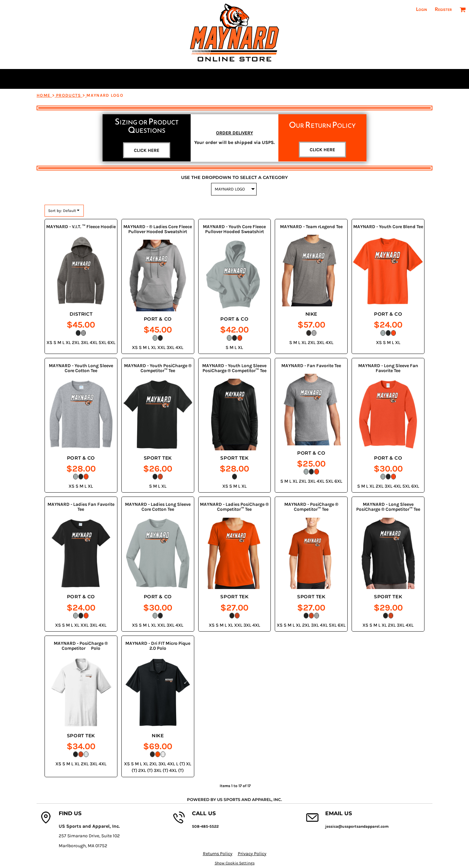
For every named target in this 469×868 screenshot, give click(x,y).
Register (443, 9)
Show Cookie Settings (235, 863)
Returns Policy (218, 854)
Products (68, 95)
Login (422, 9)
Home (44, 95)
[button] (463, 9)
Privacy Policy (252, 854)
